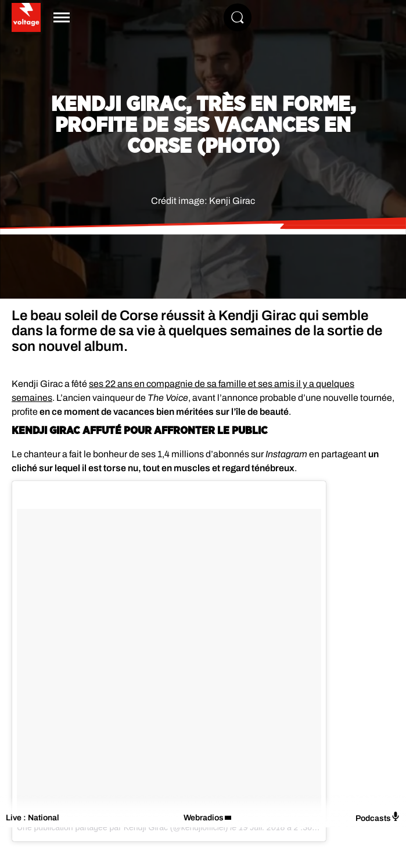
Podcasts (378, 817)
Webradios (204, 818)
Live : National (33, 818)
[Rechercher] (238, 17)
